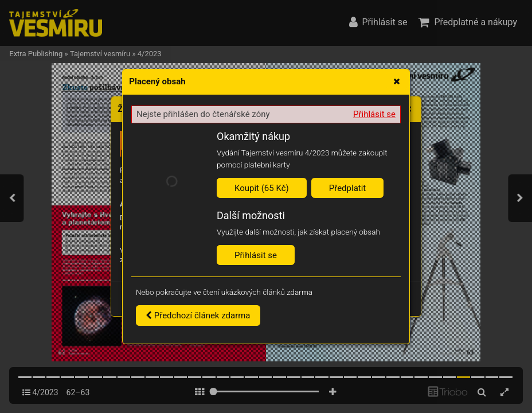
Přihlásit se (374, 114)
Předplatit (348, 188)
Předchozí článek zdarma (198, 315)
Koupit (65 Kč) (262, 188)
